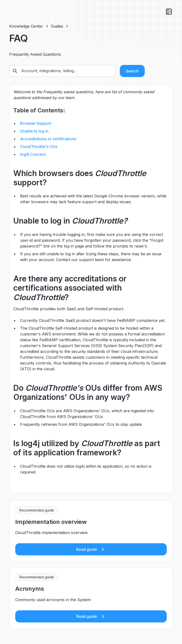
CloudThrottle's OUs (39, 147)
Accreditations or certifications (48, 139)
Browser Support (36, 123)
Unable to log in (34, 131)
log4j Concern (33, 154)
